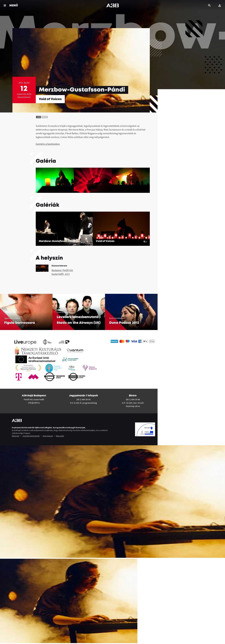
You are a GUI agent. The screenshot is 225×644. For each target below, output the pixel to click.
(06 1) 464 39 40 (83, 399)
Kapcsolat (60, 436)
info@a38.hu (34, 403)
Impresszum (48, 436)
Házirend (16, 436)
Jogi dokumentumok (31, 436)
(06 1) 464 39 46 (133, 399)
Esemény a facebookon (48, 144)
